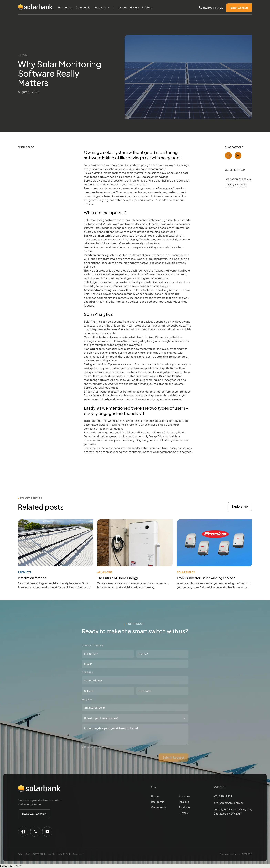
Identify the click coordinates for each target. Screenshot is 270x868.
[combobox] (135, 707)
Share (17, 866)
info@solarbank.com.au (238, 179)
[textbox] (102, 707)
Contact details (92, 645)
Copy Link (7, 866)
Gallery (135, 7)
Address (87, 672)
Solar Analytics (93, 294)
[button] (102, 7)
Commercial (83, 7)
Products (100, 7)
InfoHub (147, 7)
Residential (65, 7)
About (123, 7)
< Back (22, 55)
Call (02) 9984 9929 (235, 184)
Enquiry (87, 699)
